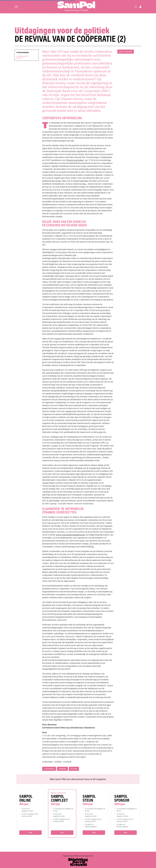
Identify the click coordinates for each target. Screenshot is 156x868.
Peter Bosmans (23, 53)
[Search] (136, 7)
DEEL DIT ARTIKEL (126, 52)
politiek (74, 769)
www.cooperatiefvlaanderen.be (70, 535)
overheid (62, 769)
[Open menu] (16, 7)
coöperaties (49, 769)
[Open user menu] (140, 7)
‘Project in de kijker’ (75, 160)
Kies (30, 833)
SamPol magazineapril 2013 (22, 57)
